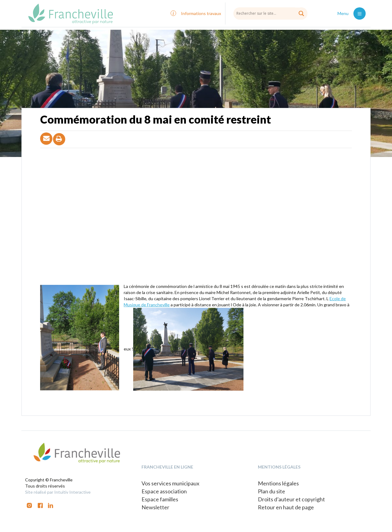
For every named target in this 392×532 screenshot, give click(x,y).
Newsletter (155, 507)
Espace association (164, 491)
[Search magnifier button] (301, 13)
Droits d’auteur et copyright (291, 499)
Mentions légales (278, 483)
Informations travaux (201, 13)
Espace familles (160, 499)
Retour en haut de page (286, 507)
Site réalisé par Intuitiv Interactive (58, 492)
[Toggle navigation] (360, 13)
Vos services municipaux (170, 483)
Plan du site (271, 491)
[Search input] (270, 13)
